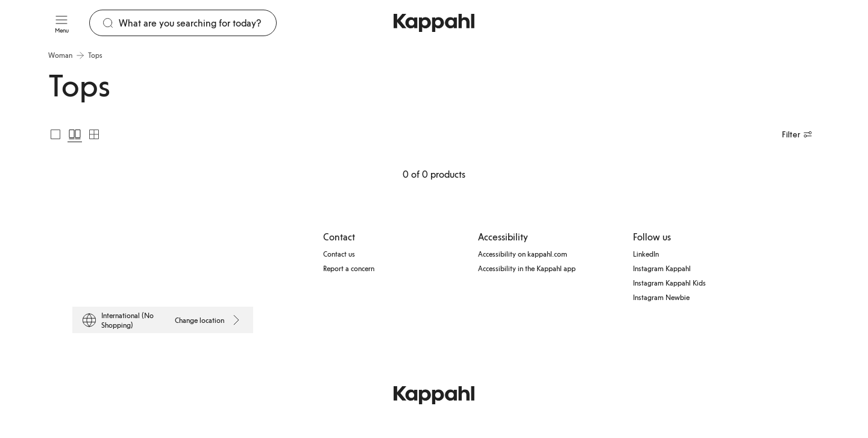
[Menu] (61, 23)
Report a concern (349, 268)
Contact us (339, 254)
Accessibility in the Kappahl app (527, 268)
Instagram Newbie (661, 297)
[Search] (197, 23)
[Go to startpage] (434, 23)
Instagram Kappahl (662, 268)
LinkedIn (646, 254)
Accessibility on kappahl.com (523, 254)
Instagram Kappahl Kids (669, 283)
